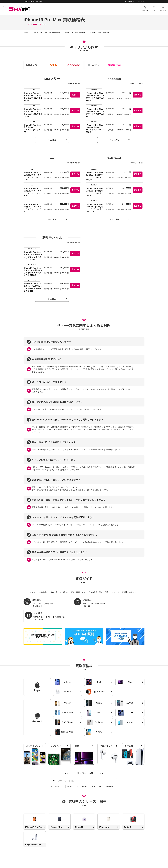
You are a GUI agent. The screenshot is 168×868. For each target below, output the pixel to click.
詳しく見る (37, 606)
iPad (77, 776)
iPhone (69, 776)
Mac (100, 776)
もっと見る (52, 140)
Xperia (93, 776)
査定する (75, 95)
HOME (26, 33)
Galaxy (84, 776)
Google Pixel (109, 776)
